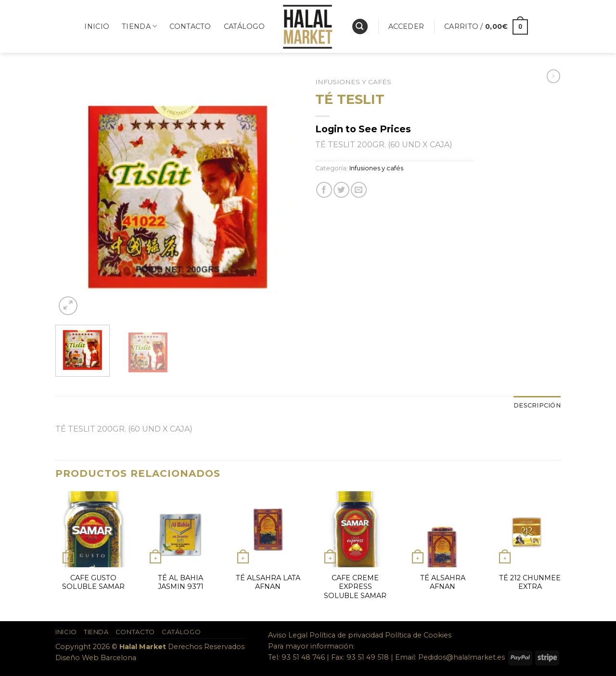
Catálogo (244, 26)
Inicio (97, 26)
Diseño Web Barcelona (96, 658)
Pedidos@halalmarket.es (462, 657)
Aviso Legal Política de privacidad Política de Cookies (360, 635)
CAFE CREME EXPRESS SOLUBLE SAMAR (355, 587)
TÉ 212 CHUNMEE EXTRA (530, 582)
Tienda (139, 26)
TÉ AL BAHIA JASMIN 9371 (181, 582)
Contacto (190, 26)
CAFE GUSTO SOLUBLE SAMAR (93, 582)
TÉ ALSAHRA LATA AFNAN (268, 582)
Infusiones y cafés (353, 82)
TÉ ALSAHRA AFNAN (443, 582)
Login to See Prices (363, 129)
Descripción (537, 405)
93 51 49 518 (368, 657)
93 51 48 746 (303, 657)
